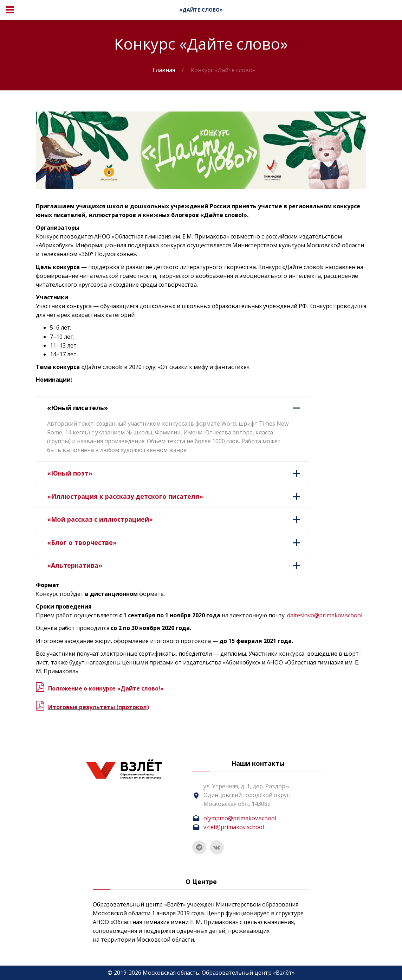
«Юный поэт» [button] (178, 473)
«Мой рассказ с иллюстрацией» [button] (178, 519)
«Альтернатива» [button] (178, 565)
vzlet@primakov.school (234, 827)
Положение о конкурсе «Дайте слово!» (106, 688)
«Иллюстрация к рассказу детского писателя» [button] (178, 497)
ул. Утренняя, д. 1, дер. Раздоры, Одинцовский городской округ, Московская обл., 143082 (247, 795)
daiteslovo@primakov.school (325, 615)
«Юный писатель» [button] (178, 408)
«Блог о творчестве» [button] (178, 543)
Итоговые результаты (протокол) (99, 707)
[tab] (173, 408)
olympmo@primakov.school (240, 818)
